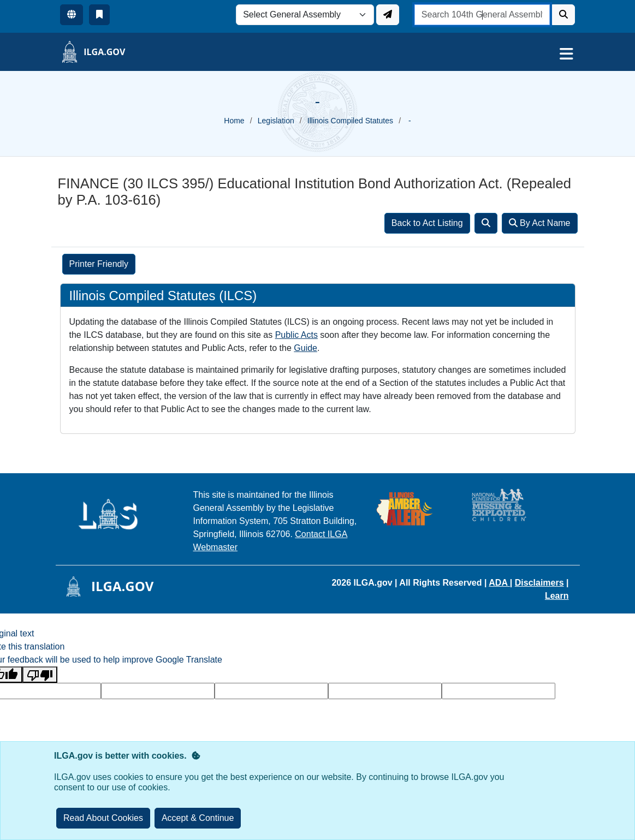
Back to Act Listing (427, 223)
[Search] (563, 15)
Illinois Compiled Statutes (350, 121)
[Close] (198, 818)
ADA (499, 583)
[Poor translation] (40, 675)
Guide (305, 348)
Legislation (276, 121)
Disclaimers (539, 583)
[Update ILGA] (388, 15)
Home (234, 121)
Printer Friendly (99, 264)
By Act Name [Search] (540, 223)
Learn (557, 596)
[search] (482, 15)
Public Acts (296, 335)
